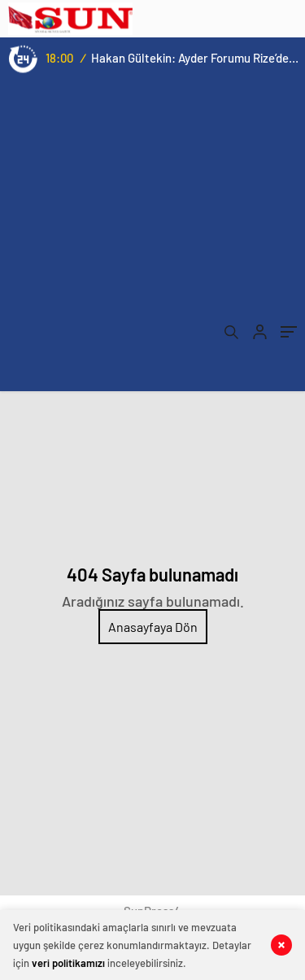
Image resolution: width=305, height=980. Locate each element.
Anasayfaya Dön (153, 627)
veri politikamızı (68, 963)
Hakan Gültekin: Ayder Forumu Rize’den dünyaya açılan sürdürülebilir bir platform (195, 58)
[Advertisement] (152, 239)
